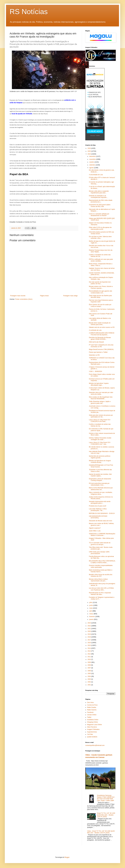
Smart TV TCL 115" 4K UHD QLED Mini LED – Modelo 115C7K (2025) (106, 815)
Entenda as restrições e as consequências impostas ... (99, 197)
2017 (89, 640)
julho (91, 602)
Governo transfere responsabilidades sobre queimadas (101, 566)
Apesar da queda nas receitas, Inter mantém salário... (100, 475)
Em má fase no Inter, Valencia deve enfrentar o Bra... (100, 237)
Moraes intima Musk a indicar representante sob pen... (98, 580)
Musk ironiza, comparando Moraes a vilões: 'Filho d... (101, 265)
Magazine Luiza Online (94, 725)
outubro (92, 162)
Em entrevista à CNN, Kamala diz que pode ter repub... (101, 430)
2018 (89, 637)
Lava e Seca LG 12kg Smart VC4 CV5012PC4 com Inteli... (100, 421)
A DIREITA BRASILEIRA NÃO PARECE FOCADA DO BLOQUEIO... (102, 334)
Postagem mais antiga (70, 296)
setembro (92, 165)
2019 (89, 634)
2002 (89, 682)
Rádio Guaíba (92, 707)
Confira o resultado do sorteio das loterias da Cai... (100, 256)
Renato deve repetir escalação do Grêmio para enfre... (100, 324)
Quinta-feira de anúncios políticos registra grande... (100, 457)
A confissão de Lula (95, 330)
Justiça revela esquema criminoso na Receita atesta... (101, 498)
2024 (89, 154)
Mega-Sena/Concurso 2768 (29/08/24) (101, 349)
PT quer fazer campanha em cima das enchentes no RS (101, 346)
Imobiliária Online (93, 720)
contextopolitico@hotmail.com (95, 745)
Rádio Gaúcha (92, 710)
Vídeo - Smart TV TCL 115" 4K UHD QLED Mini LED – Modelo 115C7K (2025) (101, 832)
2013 (89, 651)
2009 (89, 662)
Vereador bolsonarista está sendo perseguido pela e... (100, 502)
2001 (89, 685)
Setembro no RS (94, 355)
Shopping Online (92, 722)
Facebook (90, 712)
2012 (89, 654)
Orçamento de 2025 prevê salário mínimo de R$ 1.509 (100, 206)
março (92, 614)
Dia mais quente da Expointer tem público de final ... (100, 283)
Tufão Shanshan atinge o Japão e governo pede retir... (100, 402)
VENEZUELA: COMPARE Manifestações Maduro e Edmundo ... (102, 535)
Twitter (89, 717)
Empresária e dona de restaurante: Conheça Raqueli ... (100, 480)
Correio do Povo (92, 705)
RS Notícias (29, 12)
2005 (89, 674)
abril (91, 611)
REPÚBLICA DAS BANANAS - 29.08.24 (102, 513)
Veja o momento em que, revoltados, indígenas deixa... (101, 493)
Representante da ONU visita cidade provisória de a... (101, 201)
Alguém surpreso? (95, 528)
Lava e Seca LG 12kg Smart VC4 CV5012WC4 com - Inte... (100, 443)
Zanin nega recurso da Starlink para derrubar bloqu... (100, 296)
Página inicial (44, 296)
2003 (89, 679)
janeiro (92, 619)
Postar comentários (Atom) (24, 299)
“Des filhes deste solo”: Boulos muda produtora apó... (101, 548)
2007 (89, 668)
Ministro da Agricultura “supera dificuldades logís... (99, 384)
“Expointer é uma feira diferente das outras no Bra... (100, 470)
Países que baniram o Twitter (98, 352)
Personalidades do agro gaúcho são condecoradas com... (100, 292)
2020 (89, 631)
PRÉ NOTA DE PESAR (96, 342)
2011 (89, 657)
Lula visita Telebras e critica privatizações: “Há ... (98, 510)
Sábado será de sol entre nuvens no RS (102, 327)
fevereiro (92, 617)
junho (91, 605)
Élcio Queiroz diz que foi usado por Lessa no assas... (100, 305)
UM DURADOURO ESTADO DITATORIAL (98, 517)
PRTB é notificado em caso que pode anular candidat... (101, 260)
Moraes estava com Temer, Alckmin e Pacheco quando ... (101, 287)
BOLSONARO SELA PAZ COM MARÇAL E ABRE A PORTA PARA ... (102, 562)
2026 (89, 148)
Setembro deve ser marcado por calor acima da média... (101, 393)
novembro (93, 159)
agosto (92, 168)
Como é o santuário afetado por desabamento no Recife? (99, 215)
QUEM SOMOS (92, 737)
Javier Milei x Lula (95, 531)
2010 (89, 659)
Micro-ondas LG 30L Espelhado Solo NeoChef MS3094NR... (101, 398)
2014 (89, 648)
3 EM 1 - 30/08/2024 (95, 371)
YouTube (90, 734)
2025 (89, 151)
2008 (89, 665)
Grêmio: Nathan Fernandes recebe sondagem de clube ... (100, 439)
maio (91, 608)
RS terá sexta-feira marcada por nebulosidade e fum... (99, 484)
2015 (89, 645)
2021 (89, 629)
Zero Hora (90, 702)
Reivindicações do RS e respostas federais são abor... (100, 594)
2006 (89, 671)
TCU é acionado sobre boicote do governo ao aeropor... (100, 544)
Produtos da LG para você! (98, 506)
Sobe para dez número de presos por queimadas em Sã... (101, 416)
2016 (89, 643)
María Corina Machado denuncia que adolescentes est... (101, 489)
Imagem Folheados (93, 729)
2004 (89, 676)
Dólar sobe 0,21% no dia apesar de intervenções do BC (100, 228)
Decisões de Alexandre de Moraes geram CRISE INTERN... (100, 338)
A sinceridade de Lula (96, 175)
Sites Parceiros (92, 727)
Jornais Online (92, 715)
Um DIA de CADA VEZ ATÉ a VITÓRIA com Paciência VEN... (101, 589)
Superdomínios (92, 732)
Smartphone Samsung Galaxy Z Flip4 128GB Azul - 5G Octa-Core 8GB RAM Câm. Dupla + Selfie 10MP (106, 798)
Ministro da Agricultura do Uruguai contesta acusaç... (100, 461)
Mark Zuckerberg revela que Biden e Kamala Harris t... (101, 571)
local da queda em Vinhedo (22, 114)
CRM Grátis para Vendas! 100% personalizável (99, 553)
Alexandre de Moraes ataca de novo (101, 521)
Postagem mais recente (18, 296)
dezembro (93, 156)
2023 (89, 623)
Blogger (67, 857)
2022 (89, 626)
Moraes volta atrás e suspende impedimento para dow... (99, 192)
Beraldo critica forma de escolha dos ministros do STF (101, 575)
